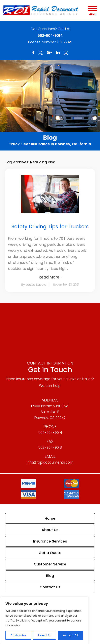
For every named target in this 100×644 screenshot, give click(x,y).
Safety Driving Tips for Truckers (50, 227)
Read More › (50, 277)
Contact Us (50, 587)
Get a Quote (50, 553)
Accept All (71, 635)
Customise (18, 635)
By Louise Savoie (34, 285)
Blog (50, 576)
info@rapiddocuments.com (50, 462)
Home (50, 518)
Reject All (45, 635)
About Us (50, 530)
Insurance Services (50, 541)
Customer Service (50, 564)
